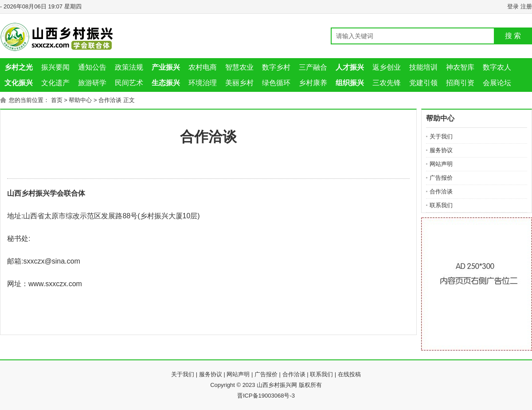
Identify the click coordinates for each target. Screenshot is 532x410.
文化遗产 (55, 83)
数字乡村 (276, 67)
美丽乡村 (239, 83)
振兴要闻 (55, 67)
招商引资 (460, 83)
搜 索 (513, 36)
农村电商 (203, 67)
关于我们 (441, 136)
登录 (513, 6)
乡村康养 (313, 83)
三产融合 (313, 67)
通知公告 (92, 67)
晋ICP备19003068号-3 (266, 396)
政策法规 (129, 67)
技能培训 (423, 67)
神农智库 (460, 67)
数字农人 (497, 67)
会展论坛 (497, 83)
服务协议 (441, 150)
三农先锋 (387, 83)
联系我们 (441, 205)
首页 (57, 100)
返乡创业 (387, 67)
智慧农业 (239, 67)
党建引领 (423, 83)
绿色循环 (276, 83)
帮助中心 (80, 100)
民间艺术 (129, 83)
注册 (526, 6)
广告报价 (441, 178)
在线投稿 (349, 374)
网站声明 (441, 164)
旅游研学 (92, 83)
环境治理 (203, 83)
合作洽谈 (110, 100)
